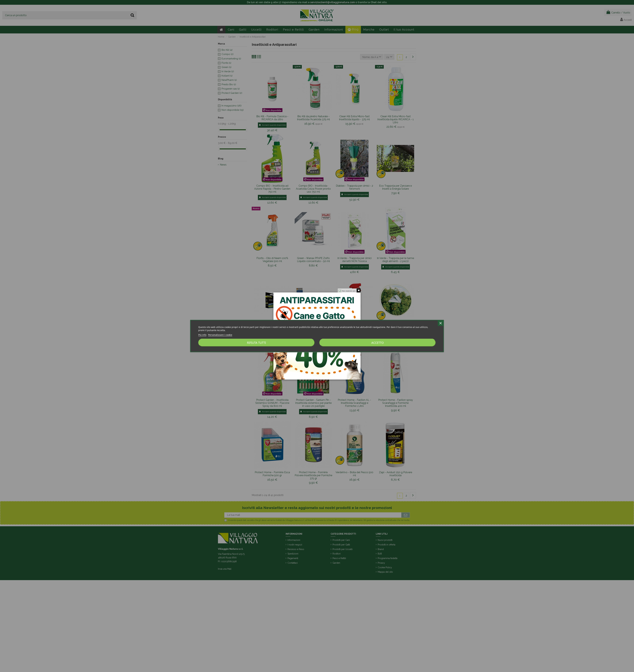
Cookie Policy (385, 567)
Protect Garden (232, 93)
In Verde (228, 71)
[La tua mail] (313, 515)
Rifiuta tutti (256, 343)
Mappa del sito (385, 572)
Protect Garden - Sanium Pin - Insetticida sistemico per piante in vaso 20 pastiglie (313, 403)
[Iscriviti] (406, 515)
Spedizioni (293, 554)
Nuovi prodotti (385, 540)
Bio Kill (227, 50)
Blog (221, 159)
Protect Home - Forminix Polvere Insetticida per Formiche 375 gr (313, 475)
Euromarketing (231, 59)
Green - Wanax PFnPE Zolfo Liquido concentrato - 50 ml (313, 260)
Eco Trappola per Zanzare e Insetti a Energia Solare (395, 187)
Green (226, 67)
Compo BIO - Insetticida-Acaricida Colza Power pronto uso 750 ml (313, 189)
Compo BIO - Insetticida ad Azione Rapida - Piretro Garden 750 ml (272, 189)
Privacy (381, 563)
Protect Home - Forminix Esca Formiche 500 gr (272, 474)
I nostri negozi (295, 545)
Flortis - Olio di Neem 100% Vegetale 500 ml (272, 260)
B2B (380, 554)
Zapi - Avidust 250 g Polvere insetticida (396, 474)
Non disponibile (233, 110)
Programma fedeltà (388, 558)
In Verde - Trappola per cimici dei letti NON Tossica (354, 260)
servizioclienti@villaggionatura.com (333, 2)
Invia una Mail (225, 569)
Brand (381, 549)
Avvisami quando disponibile (272, 125)
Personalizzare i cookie (220, 335)
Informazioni (294, 540)
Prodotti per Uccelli (343, 549)
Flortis (226, 63)
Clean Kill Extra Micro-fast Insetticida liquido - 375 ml (354, 118)
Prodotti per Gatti (341, 545)
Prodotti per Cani (341, 540)
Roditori (337, 554)
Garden (336, 563)
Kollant (227, 76)
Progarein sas (231, 89)
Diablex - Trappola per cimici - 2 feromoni (354, 187)
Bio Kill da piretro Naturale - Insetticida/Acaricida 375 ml (313, 118)
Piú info (202, 335)
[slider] (219, 130)
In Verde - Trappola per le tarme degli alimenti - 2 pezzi (395, 260)
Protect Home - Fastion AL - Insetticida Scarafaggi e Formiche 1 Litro (354, 403)
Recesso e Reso (296, 549)
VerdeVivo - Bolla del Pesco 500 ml (354, 474)
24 (389, 57)
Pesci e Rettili (339, 558)
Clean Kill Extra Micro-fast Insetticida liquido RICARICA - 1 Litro (396, 119)
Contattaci (293, 563)
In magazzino (232, 106)
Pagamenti (293, 558)
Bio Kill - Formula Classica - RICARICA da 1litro (272, 118)
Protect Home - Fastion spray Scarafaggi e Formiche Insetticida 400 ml (396, 403)
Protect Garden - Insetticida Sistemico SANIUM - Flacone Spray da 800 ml (272, 403)
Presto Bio (229, 84)
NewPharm (229, 80)
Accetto (378, 343)
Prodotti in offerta (387, 545)
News (223, 165)
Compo (228, 54)
